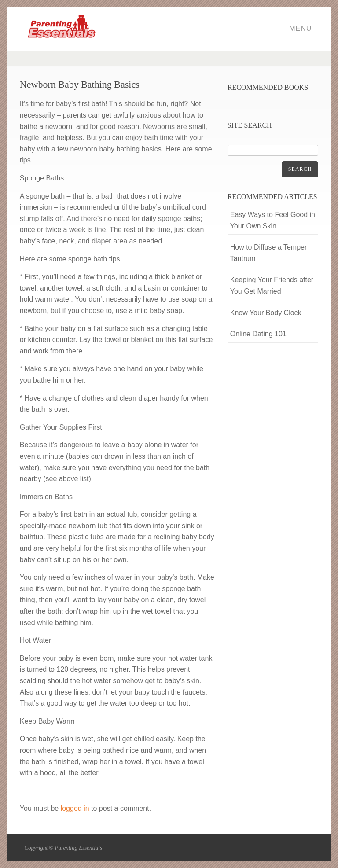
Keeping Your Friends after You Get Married (272, 285)
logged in (75, 808)
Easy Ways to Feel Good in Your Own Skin (273, 220)
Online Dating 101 (258, 334)
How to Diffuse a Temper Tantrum (269, 253)
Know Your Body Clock (266, 313)
